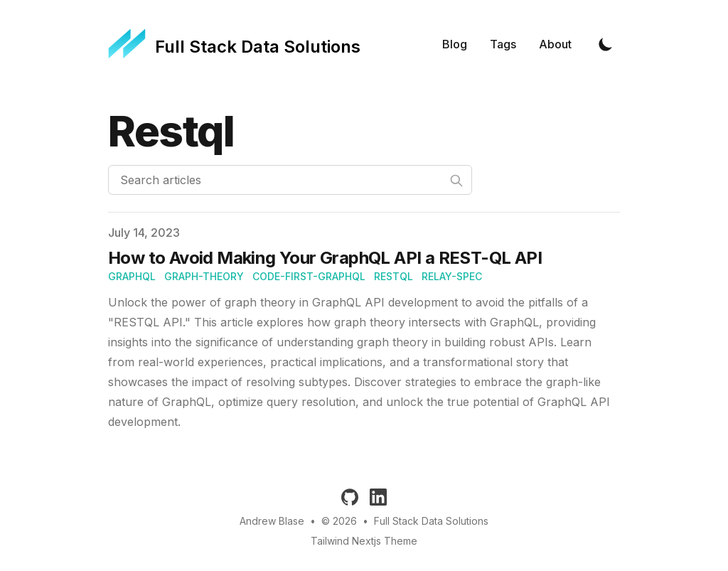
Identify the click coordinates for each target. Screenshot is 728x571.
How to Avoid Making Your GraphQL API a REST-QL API (325, 258)
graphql (132, 276)
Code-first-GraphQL (309, 276)
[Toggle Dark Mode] (606, 44)
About (555, 44)
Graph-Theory (204, 276)
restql (394, 276)
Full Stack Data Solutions (431, 521)
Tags (503, 44)
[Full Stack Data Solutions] (234, 44)
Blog (455, 44)
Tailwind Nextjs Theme (364, 541)
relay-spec (452, 276)
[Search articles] (290, 180)
